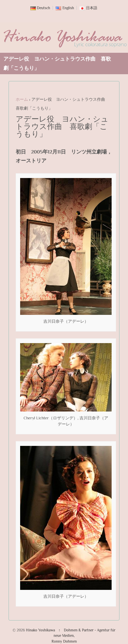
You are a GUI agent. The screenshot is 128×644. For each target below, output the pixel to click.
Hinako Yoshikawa (40, 630)
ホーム (22, 99)
